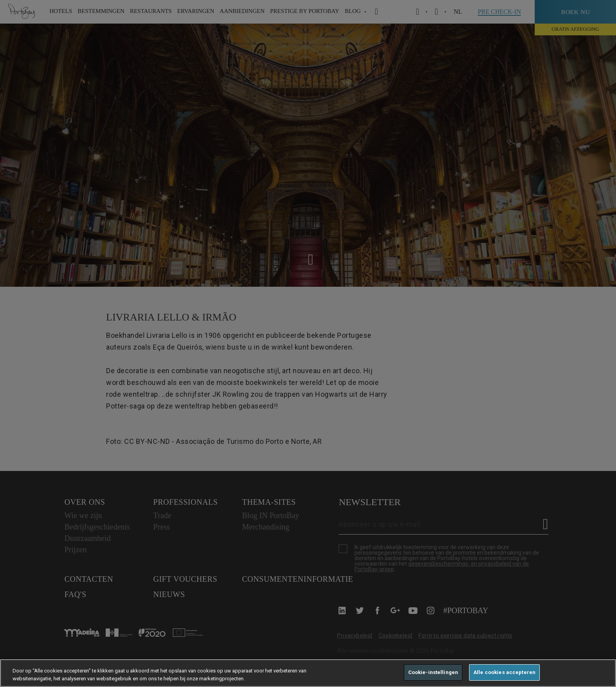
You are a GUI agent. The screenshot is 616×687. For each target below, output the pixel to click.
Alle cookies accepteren (504, 672)
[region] (308, 673)
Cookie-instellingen (433, 672)
